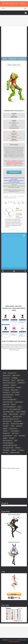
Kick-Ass (5, 409)
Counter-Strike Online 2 (9, 388)
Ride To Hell (15, 433)
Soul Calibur (22, 436)
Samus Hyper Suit (14, 65)
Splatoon (5, 438)
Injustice (13, 404)
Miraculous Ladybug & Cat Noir (11, 419)
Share (10, 202)
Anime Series (6, 378)
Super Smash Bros (8, 441)
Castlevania (6, 385)
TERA (16, 441)
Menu (4, 9)
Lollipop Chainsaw (13, 414)
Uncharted (21, 450)
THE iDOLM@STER (8, 443)
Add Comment (13, 196)
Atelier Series (6, 380)
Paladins (5, 429)
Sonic (15, 436)
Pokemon (5, 431)
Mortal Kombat (18, 421)
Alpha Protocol (16, 375)
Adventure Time (12, 373)
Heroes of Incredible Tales (9, 400)
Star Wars (12, 438)
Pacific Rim (19, 426)
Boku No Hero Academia (9, 383)
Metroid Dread (14, 133)
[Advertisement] (14, 40)
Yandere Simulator (15, 453)
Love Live (22, 414)
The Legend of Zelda (8, 448)
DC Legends (6, 390)
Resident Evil (6, 433)
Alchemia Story (7, 375)
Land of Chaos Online (8, 412)
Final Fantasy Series (8, 395)
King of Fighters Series (15, 409)
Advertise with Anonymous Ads (11, 468)
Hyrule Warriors (19, 402)
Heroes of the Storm (8, 402)
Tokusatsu (18, 448)
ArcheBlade (14, 378)
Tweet (6, 203)
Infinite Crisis (6, 404)
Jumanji (19, 407)
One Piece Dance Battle (17, 424)
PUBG (12, 426)
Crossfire (19, 388)
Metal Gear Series (17, 416)
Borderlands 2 (21, 383)
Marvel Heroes (6, 416)
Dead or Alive (14, 390)
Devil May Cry (6, 392)
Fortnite (17, 395)
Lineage (5, 414)
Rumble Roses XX (7, 436)
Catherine (13, 385)
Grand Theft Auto (7, 397)
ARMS (4, 373)
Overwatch (6, 426)
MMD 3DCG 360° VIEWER (15, 3)
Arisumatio (19, 210)
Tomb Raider (6, 450)
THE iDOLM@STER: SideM (10, 445)
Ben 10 (13, 380)
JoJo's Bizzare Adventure (9, 407)
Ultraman (13, 450)
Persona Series (13, 429)
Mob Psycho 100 (7, 421)
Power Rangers (15, 431)
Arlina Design (16, 642)
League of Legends (21, 412)
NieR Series (6, 424)
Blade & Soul (20, 380)
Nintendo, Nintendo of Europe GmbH (14, 138)
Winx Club (5, 453)
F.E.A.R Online (16, 392)
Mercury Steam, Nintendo (14, 135)
